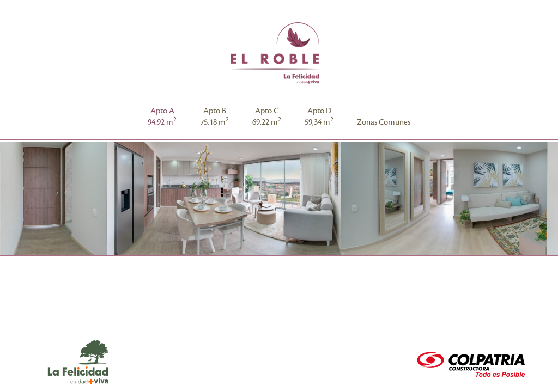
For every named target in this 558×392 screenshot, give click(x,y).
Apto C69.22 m (267, 117)
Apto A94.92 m (162, 117)
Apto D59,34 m (319, 117)
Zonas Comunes (384, 122)
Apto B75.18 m (214, 117)
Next (544, 199)
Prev (14, 199)
